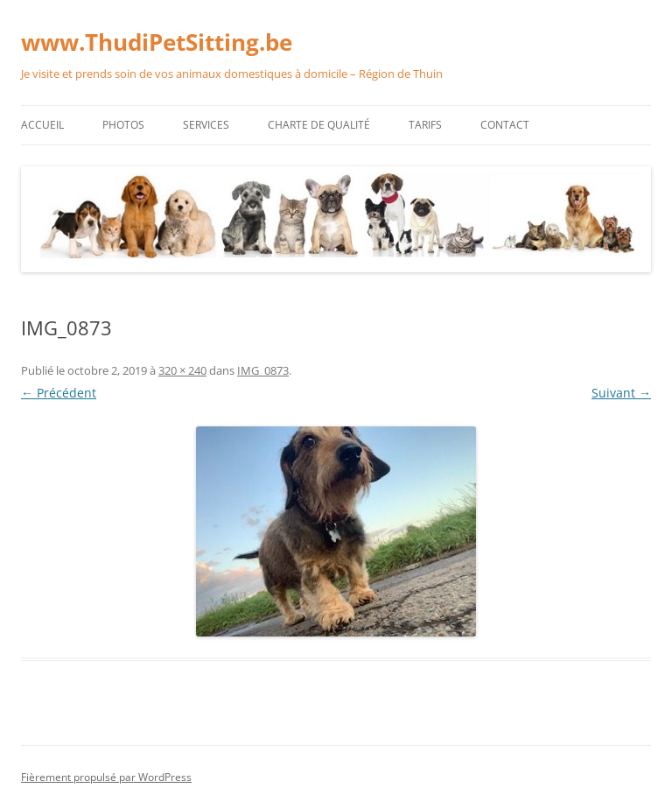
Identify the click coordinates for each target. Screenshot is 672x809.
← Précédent (59, 393)
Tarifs (425, 125)
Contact (505, 125)
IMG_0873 (263, 370)
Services (206, 125)
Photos (123, 125)
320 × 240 (182, 370)
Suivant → (621, 393)
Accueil (42, 125)
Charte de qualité (319, 125)
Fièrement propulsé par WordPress (106, 777)
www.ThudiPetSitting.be (157, 42)
